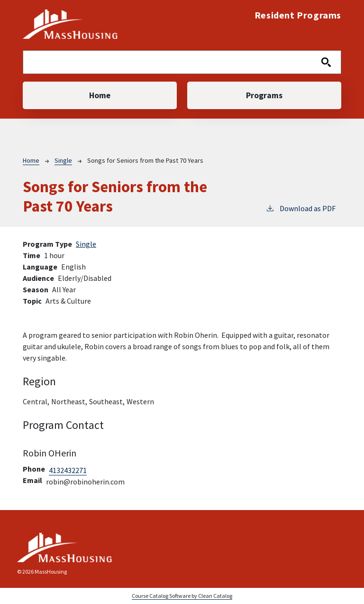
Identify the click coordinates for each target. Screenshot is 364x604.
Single (63, 160)
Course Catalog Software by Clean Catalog (182, 596)
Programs (264, 95)
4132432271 (68, 470)
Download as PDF (300, 208)
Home (100, 95)
